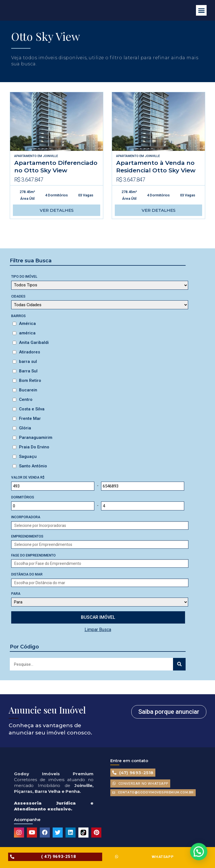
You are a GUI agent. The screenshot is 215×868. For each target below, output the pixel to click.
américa (27, 333)
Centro (26, 399)
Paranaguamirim (36, 437)
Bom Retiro (30, 381)
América (27, 324)
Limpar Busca (98, 630)
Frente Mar (30, 418)
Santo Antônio (33, 466)
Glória (25, 428)
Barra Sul (28, 371)
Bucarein (28, 390)
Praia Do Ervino (34, 447)
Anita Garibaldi (34, 343)
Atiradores (30, 352)
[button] (201, 10)
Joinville (50, 156)
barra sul (28, 362)
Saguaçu (28, 456)
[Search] (179, 664)
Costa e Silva (32, 409)
